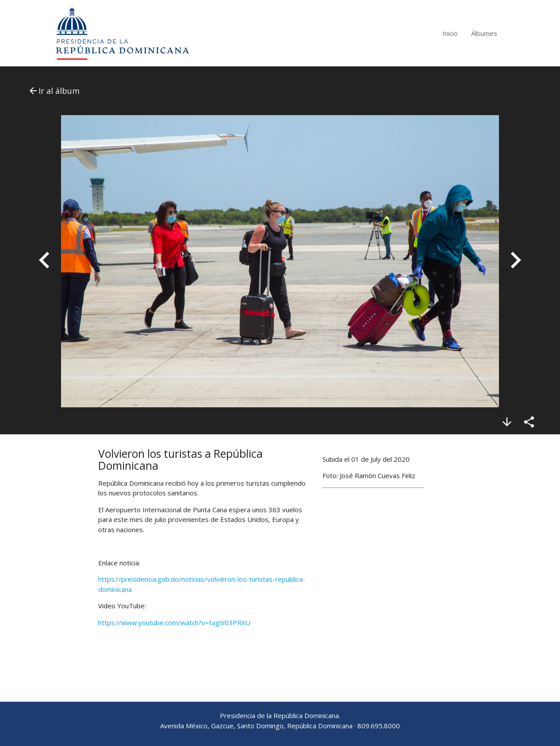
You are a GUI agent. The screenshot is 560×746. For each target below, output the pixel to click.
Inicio (450, 33)
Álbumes (484, 33)
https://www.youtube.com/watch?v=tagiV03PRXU (174, 622)
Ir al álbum (54, 91)
